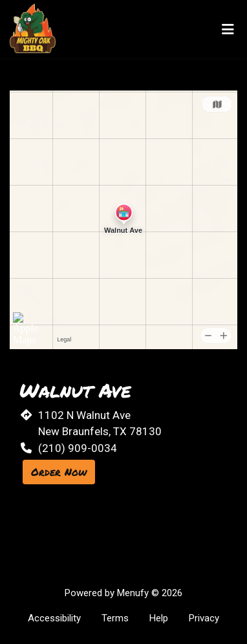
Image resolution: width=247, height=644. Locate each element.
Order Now (59, 472)
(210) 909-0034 (78, 448)
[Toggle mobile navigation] (228, 29)
